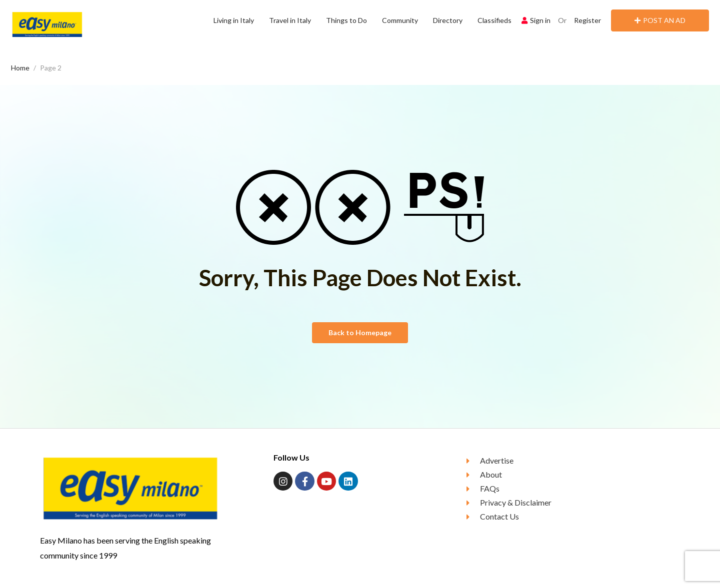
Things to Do (346, 20)
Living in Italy (234, 20)
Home (20, 68)
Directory (448, 20)
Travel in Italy (290, 20)
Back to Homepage (360, 332)
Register (587, 20)
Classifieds (494, 20)
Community (400, 20)
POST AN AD (660, 20)
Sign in (536, 20)
